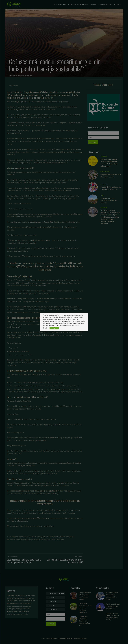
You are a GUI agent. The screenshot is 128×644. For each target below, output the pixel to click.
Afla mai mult (76, 325)
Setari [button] (45, 328)
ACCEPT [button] (54, 328)
